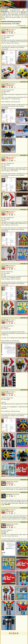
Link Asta (4, 533)
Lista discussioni (22, 26)
